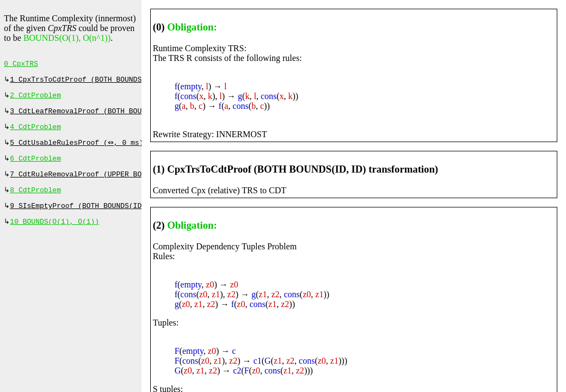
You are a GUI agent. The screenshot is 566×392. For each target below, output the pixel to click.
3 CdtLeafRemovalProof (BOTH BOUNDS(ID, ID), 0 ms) (114, 115)
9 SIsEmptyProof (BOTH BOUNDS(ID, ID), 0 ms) (101, 217)
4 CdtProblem (35, 132)
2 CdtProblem (35, 99)
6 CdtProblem (35, 166)
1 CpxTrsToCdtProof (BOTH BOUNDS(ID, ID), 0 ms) (107, 82)
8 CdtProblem (35, 200)
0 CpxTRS (21, 65)
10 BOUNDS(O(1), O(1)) (54, 234)
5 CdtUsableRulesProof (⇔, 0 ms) (78, 149)
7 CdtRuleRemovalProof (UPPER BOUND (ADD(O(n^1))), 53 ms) (129, 183)
